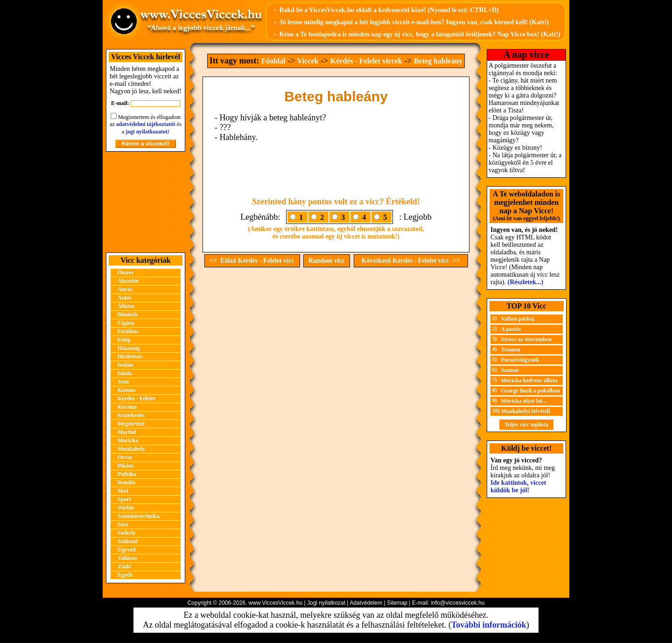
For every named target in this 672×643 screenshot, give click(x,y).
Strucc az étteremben (526, 339)
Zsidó (124, 566)
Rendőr (127, 482)
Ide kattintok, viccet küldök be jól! (518, 486)
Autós (125, 298)
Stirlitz (126, 508)
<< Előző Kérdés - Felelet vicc (252, 261)
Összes (126, 273)
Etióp (124, 340)
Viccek (308, 61)
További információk (489, 625)
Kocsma (127, 407)
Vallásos (127, 558)
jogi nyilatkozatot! (147, 132)
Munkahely (131, 449)
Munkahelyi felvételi (526, 411)
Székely (127, 533)
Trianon (511, 349)
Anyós (125, 289)
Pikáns (126, 466)
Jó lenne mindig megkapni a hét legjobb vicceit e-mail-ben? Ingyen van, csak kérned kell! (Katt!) (414, 22)
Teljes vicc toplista (526, 425)
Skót (123, 491)
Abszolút (128, 281)
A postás (511, 329)
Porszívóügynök (520, 360)
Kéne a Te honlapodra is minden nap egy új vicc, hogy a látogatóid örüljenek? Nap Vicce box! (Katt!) (420, 34)
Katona (126, 390)
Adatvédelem (366, 603)
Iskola (125, 373)
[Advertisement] (146, 202)
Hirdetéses (130, 356)
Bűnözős (128, 315)
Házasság (129, 348)
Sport (124, 499)
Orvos (125, 457)
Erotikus (128, 331)
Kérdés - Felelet (136, 398)
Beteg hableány (438, 61)
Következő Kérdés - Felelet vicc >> (411, 261)
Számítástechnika (139, 516)
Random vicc (327, 261)
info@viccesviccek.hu (458, 603)
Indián (126, 365)
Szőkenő (128, 541)
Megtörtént (131, 424)
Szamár (510, 370)
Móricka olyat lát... (524, 401)
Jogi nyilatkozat (326, 603)
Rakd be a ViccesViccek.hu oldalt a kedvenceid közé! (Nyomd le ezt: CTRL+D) (389, 10)
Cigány (126, 323)
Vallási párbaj (518, 319)
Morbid (127, 432)
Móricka (128, 440)
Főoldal (273, 61)
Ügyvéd (127, 550)
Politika (127, 474)
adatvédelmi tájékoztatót (146, 124)
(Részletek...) (526, 282)
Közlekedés (131, 415)
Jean (123, 382)
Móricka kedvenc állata (529, 380)
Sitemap (397, 603)
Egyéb (125, 575)
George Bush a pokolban (531, 391)
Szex (123, 524)
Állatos (126, 306)
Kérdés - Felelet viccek (366, 61)
